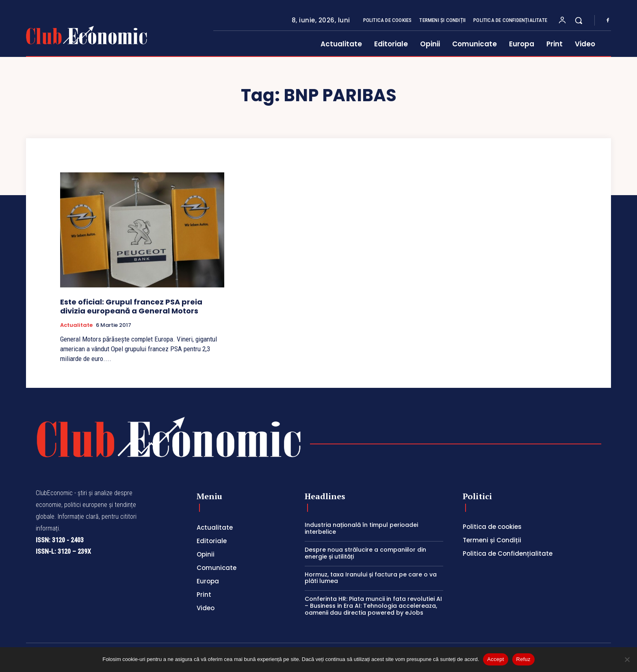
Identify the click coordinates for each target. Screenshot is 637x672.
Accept (495, 659)
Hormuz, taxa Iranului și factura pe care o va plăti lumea (371, 578)
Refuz (523, 659)
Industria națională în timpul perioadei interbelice (361, 528)
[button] (578, 20)
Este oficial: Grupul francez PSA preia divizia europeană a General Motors (131, 306)
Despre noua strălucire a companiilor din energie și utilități (365, 553)
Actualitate (76, 325)
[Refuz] (627, 659)
